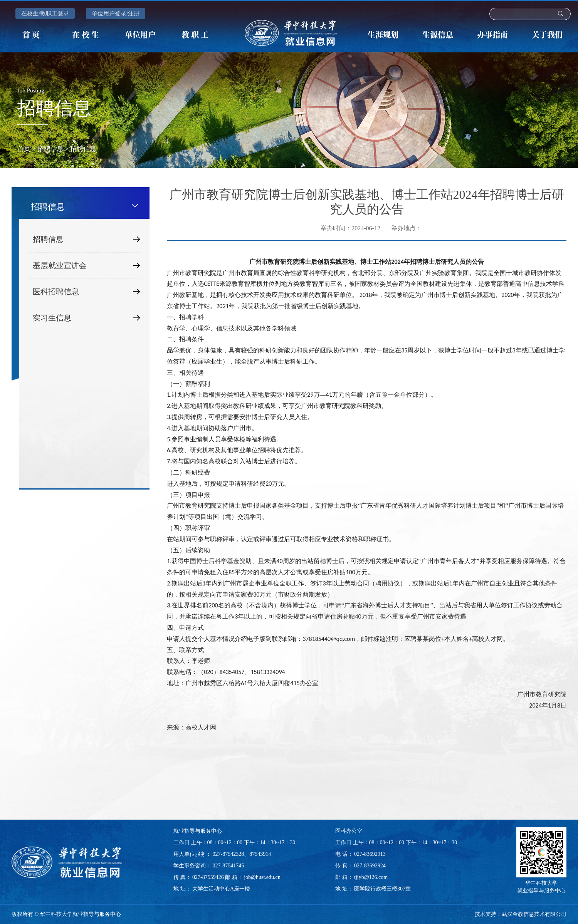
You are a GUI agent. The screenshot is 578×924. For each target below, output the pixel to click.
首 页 (31, 34)
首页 (24, 149)
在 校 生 (86, 34)
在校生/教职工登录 (45, 13)
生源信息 (438, 34)
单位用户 (140, 34)
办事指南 (492, 34)
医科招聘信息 (86, 292)
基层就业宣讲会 (86, 266)
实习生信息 (86, 318)
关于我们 (547, 34)
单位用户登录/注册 (116, 13)
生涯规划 (383, 34)
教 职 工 (195, 34)
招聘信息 (50, 149)
